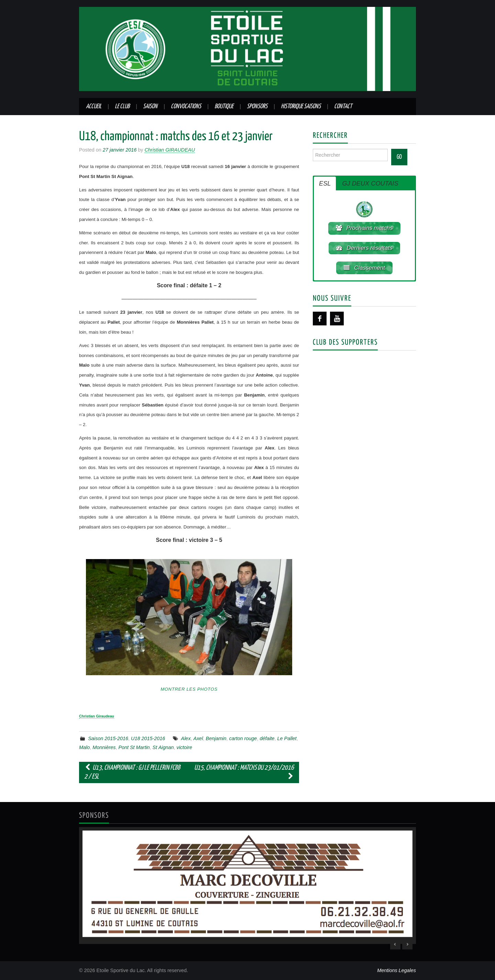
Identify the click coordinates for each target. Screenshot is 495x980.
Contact (343, 107)
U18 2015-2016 (148, 738)
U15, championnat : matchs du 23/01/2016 (244, 772)
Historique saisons (301, 107)
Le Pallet (287, 738)
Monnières (104, 747)
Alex (186, 738)
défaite (267, 738)
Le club (122, 107)
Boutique (224, 107)
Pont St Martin (134, 747)
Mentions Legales (397, 970)
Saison (150, 107)
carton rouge (243, 738)
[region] (247, 886)
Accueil (94, 107)
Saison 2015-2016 (108, 738)
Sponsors (257, 107)
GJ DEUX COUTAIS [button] (370, 183)
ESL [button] (325, 183)
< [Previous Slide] (395, 944)
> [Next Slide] (407, 944)
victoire (184, 747)
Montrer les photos (189, 689)
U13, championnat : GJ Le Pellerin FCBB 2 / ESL (132, 772)
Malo (84, 747)
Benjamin (216, 738)
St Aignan (163, 747)
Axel (198, 738)
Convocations (186, 107)
